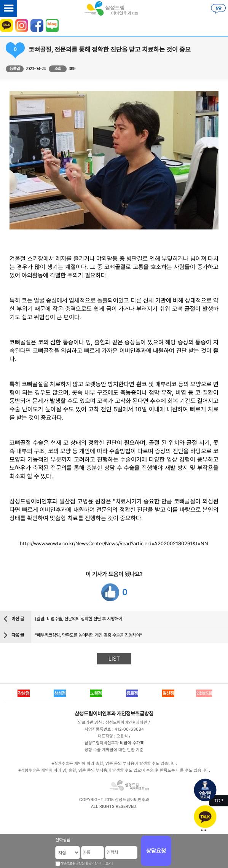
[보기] (108, 863)
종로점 (132, 693)
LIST (114, 659)
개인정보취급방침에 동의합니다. (82, 863)
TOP (219, 801)
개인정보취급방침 (135, 714)
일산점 (168, 693)
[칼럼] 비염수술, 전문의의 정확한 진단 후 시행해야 (79, 619)
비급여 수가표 (132, 743)
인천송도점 (204, 693)
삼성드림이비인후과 (95, 714)
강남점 (24, 693)
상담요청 (156, 851)
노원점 (96, 693)
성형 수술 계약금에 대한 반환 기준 (114, 750)
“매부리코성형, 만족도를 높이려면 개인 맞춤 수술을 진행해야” (88, 635)
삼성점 (60, 693)
